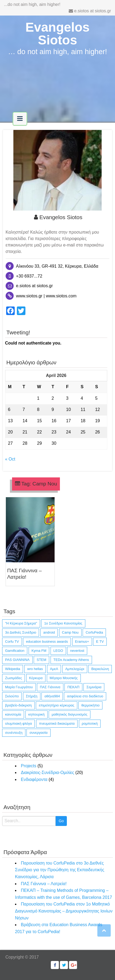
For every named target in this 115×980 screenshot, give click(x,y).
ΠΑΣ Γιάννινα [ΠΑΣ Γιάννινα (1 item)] (50, 687)
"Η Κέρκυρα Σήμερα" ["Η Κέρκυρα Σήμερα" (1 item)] (21, 623)
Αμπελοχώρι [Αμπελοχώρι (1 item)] (75, 669)
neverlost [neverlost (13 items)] (77, 651)
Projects (29, 766)
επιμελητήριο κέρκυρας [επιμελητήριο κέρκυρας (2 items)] (57, 705)
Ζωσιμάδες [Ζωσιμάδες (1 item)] (14, 678)
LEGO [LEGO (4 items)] (58, 651)
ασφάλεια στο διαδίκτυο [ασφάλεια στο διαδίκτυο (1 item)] (85, 696)
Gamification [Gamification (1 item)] (15, 651)
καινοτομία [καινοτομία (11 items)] (13, 714)
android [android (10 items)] (49, 632)
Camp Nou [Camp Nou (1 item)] (70, 632)
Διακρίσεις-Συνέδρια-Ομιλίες (47, 773)
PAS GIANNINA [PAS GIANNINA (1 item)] (17, 660)
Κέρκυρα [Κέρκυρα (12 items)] (36, 678)
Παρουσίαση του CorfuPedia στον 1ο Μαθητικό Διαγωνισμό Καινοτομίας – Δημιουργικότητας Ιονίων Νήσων (64, 911)
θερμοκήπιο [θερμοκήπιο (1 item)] (90, 705)
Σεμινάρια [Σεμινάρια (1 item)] (94, 687)
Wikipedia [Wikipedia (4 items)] (13, 669)
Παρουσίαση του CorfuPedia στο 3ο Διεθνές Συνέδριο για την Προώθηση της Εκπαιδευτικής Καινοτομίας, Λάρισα (60, 870)
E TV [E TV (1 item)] (100, 642)
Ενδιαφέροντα (34, 779)
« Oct (10, 459)
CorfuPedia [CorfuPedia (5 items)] (94, 632)
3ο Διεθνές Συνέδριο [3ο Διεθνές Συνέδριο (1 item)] (21, 632)
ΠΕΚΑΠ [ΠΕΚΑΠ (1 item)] (73, 687)
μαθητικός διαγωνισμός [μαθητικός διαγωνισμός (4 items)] (70, 714)
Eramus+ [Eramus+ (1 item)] (82, 642)
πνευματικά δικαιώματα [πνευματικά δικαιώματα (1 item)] (57, 723)
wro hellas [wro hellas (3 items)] (35, 669)
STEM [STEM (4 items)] (41, 660)
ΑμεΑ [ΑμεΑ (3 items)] (54, 669)
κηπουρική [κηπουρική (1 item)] (37, 714)
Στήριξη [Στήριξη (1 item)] (32, 696)
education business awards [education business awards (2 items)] (47, 642)
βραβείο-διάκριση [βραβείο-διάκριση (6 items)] (18, 705)
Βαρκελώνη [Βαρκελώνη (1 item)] (100, 669)
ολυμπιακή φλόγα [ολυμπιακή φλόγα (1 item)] (18, 723)
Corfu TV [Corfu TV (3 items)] (12, 642)
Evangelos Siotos (57, 34)
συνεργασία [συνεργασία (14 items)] (38, 733)
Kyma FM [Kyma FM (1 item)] (39, 651)
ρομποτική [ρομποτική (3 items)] (90, 723)
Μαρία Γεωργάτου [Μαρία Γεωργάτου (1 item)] (19, 687)
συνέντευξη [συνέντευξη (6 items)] (14, 733)
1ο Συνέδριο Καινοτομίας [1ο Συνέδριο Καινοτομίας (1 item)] (63, 623)
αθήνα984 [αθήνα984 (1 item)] (52, 696)
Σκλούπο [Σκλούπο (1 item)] (12, 696)
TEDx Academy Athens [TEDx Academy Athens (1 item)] (71, 660)
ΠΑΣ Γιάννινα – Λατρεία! (44, 884)
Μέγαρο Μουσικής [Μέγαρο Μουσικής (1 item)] (64, 678)
